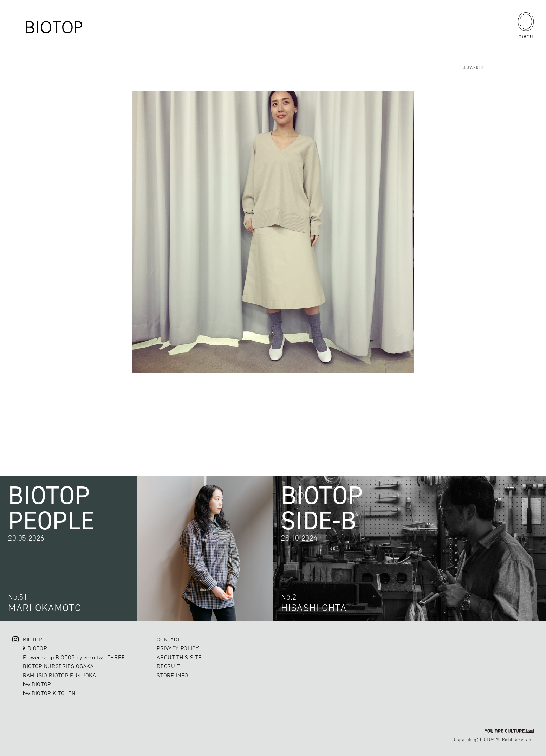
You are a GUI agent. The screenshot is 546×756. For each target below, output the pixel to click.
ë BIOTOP (35, 648)
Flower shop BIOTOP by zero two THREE (74, 657)
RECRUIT (168, 666)
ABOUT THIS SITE (179, 657)
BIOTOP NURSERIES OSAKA (58, 666)
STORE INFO (173, 675)
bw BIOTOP (37, 684)
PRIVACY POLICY (178, 648)
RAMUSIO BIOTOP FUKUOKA (60, 675)
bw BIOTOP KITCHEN (49, 693)
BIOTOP (32, 639)
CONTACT (168, 639)
